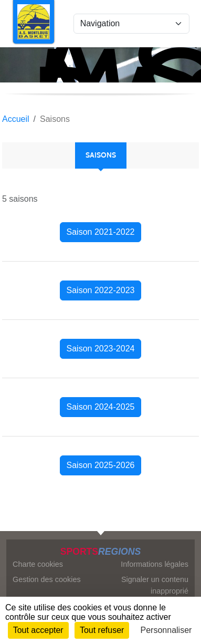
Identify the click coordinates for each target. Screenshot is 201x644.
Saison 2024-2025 (101, 407)
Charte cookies (38, 564)
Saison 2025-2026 (101, 465)
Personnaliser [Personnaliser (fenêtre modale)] (166, 630)
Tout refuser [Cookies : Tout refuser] (102, 630)
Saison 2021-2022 (101, 232)
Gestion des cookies (47, 579)
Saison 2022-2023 (101, 290)
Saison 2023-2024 (101, 349)
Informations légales (155, 564)
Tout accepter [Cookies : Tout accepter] (38, 630)
